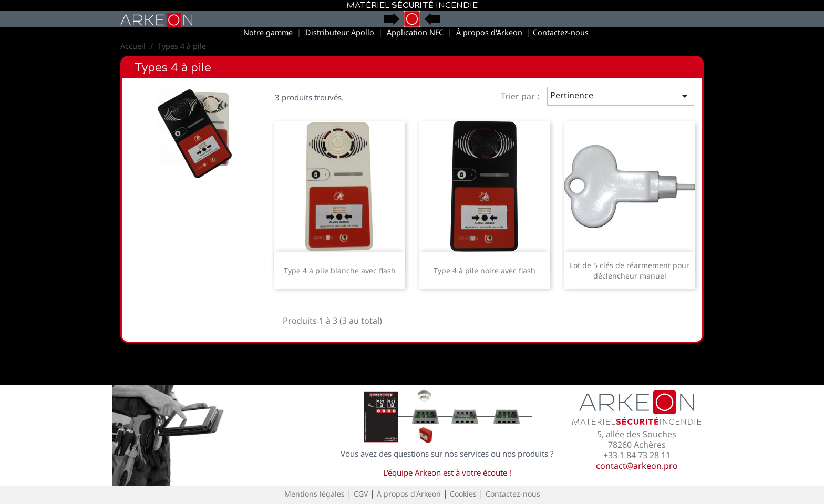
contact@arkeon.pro (637, 466)
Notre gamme (268, 32)
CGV (361, 494)
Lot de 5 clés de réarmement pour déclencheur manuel (630, 270)
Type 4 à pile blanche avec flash (340, 270)
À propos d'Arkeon (489, 32)
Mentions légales (315, 494)
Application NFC (415, 32)
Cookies (463, 494)
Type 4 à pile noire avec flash (485, 270)
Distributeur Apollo (340, 32)
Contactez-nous (561, 32)
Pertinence (621, 96)
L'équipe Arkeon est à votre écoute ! (447, 472)
